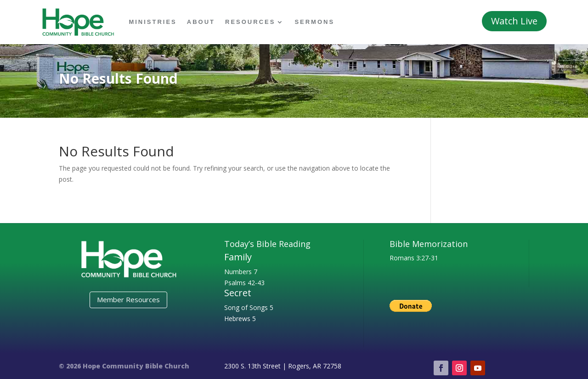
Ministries (153, 22)
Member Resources (128, 299)
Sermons (314, 22)
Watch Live (514, 21)
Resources (250, 22)
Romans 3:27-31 (414, 258)
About (201, 22)
